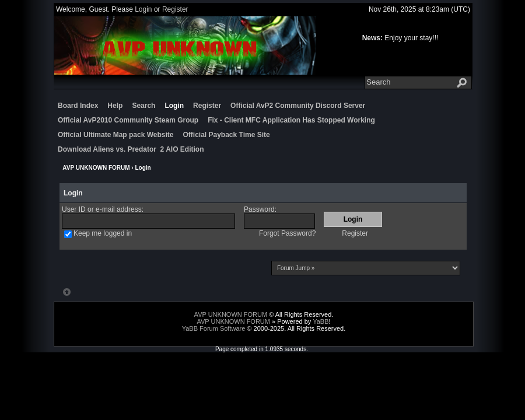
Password (259, 209)
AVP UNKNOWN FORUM (96, 168)
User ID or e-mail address (102, 209)
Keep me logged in (103, 233)
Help (115, 106)
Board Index (78, 106)
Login (143, 9)
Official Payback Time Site (227, 135)
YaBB (321, 321)
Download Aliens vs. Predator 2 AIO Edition (131, 149)
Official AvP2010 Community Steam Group (128, 120)
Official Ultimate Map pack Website (116, 135)
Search (143, 106)
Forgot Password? (287, 233)
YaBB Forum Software (214, 328)
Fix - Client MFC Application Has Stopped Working (291, 120)
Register (175, 9)
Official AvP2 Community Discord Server (298, 106)
